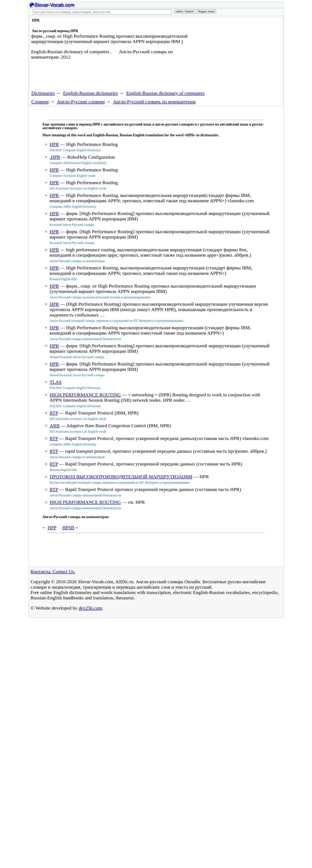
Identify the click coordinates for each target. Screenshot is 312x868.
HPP (52, 527)
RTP (54, 413)
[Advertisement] (237, 50)
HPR (54, 144)
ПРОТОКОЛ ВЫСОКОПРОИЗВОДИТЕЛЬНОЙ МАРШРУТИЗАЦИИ (121, 477)
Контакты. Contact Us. (53, 571)
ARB (54, 426)
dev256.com (90, 608)
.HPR (55, 157)
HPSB (68, 527)
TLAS (56, 382)
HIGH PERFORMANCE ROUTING (85, 395)
